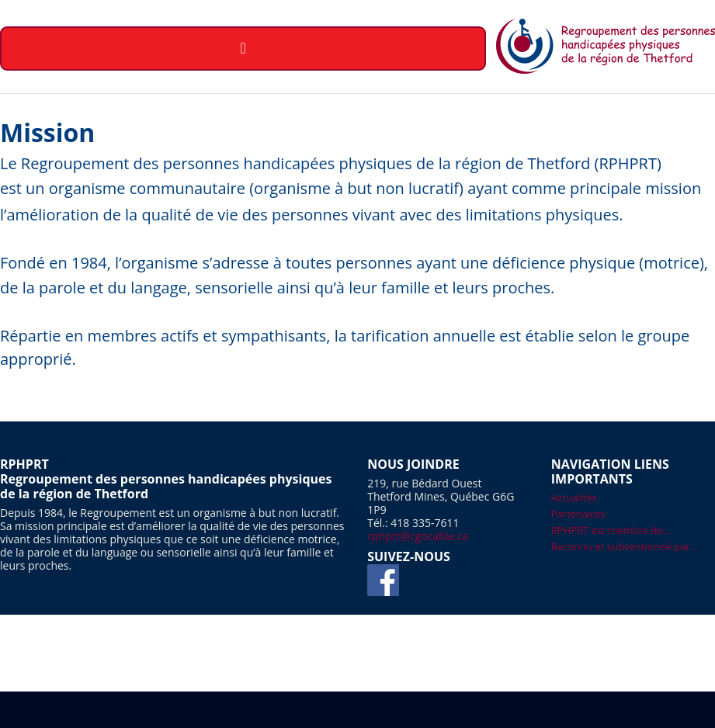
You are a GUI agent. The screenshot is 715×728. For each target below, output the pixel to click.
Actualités (574, 497)
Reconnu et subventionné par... (625, 546)
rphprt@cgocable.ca (418, 536)
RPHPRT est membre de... (611, 530)
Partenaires (578, 514)
